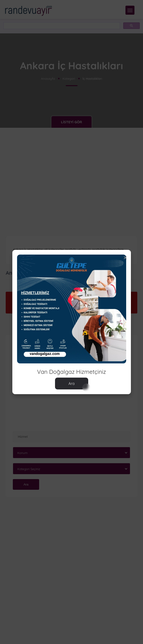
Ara (71, 384)
